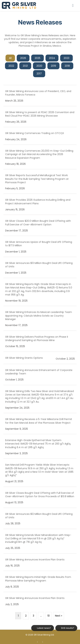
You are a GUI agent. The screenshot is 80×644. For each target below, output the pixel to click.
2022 (11, 66)
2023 (66, 58)
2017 (39, 74)
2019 (53, 66)
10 (49, 616)
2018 (67, 66)
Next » (59, 616)
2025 (37, 58)
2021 (25, 66)
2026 (23, 58)
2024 (52, 58)
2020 (39, 66)
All (10, 58)
